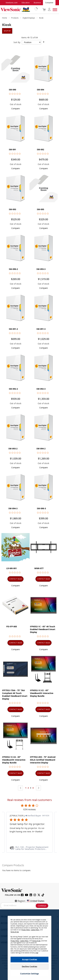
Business (37, 3)
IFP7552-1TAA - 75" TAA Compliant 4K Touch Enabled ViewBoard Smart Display (15, 695)
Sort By (17, 42)
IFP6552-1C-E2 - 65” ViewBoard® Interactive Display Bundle (42, 693)
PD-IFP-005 (12, 626)
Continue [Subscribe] (42, 906)
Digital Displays (29, 18)
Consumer (49, 3)
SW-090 (12, 90)
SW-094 (40, 90)
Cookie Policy (35, 930)
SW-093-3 (41, 269)
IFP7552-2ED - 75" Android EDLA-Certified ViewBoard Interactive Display (43, 760)
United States (35, 901)
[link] (29, 848)
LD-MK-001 (12, 568)
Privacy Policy (26, 930)
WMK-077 (39, 568)
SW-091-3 (41, 329)
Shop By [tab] (7, 31)
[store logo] (18, 9)
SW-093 (12, 209)
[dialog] (30, 945)
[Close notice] (48, 919)
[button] (15, 109)
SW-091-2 (13, 329)
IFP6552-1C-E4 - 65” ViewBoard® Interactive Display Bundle (14, 760)
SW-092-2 (13, 389)
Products (15, 18)
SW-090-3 (41, 508)
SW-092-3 (41, 389)
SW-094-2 (41, 449)
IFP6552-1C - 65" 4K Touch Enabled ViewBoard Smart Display (43, 629)
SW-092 (40, 149)
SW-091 (12, 149)
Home (5, 18)
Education (26, 3)
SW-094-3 (13, 508)
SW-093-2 (13, 449)
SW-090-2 (13, 269)
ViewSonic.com (12, 3)
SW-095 (40, 209)
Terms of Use (15, 932)
